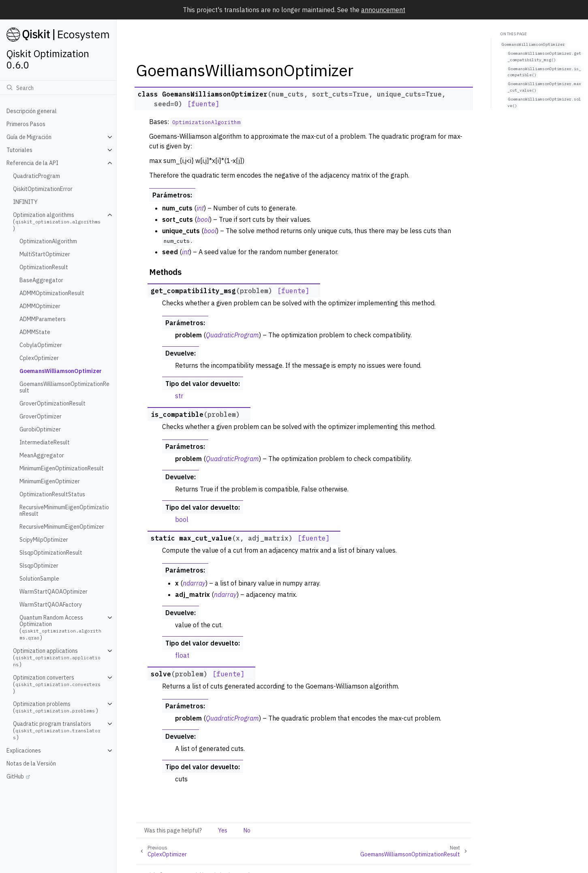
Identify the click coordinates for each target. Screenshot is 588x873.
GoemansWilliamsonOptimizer (61, 371)
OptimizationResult (44, 267)
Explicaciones (24, 751)
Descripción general (32, 111)
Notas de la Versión (31, 764)
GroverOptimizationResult (52, 403)
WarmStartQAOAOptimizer (53, 592)
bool (182, 519)
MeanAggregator (42, 455)
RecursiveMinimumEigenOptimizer (62, 527)
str (179, 396)
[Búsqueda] (58, 88)
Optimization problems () (56, 707)
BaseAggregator (41, 280)
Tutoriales (19, 150)
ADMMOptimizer (40, 306)
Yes (223, 830)
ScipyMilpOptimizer (44, 540)
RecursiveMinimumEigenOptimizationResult (64, 511)
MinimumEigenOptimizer (50, 481)
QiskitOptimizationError (43, 189)
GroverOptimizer (41, 416)
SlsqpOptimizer (39, 566)
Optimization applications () (57, 657)
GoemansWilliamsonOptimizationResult (64, 387)
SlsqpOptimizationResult (51, 553)
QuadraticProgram (36, 176)
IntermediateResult (45, 442)
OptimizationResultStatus (52, 494)
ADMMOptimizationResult (52, 293)
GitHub (15, 776)
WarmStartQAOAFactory (51, 605)
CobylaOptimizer (41, 345)
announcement (383, 10)
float (182, 655)
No (247, 830)
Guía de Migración (29, 137)
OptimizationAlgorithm (48, 241)
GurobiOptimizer (40, 429)
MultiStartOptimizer (45, 254)
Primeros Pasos (26, 124)
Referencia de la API (32, 163)
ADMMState (35, 332)
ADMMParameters (43, 319)
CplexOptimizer (39, 358)
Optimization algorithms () (57, 222)
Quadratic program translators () (57, 730)
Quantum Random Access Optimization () (60, 627)
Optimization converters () (57, 684)
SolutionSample (39, 579)
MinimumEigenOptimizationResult (62, 468)
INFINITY (25, 202)
